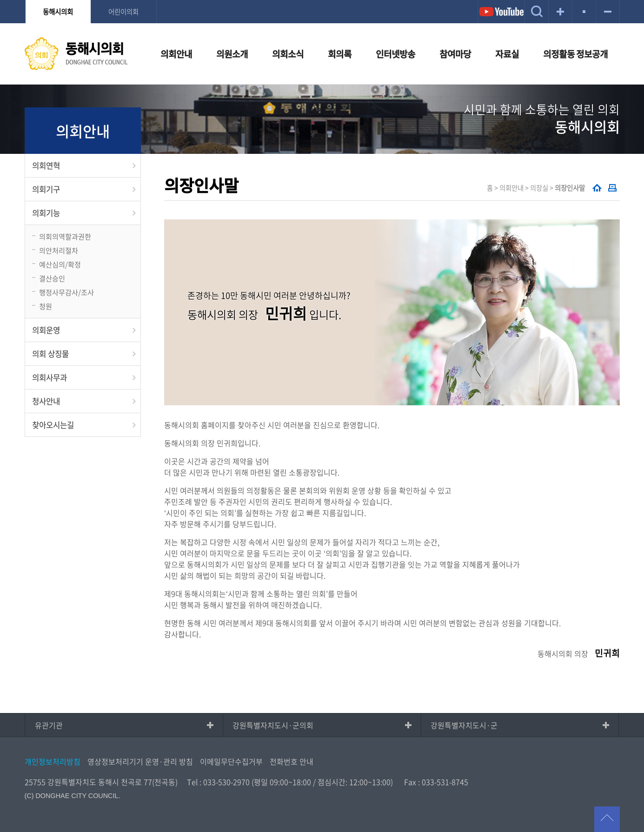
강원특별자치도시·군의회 (273, 725)
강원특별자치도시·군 (464, 725)
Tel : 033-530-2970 (218, 782)
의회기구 (46, 189)
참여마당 (455, 54)
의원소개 (232, 54)
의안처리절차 (59, 250)
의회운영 (46, 330)
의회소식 (288, 54)
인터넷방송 (395, 54)
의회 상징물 (50, 354)
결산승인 (52, 278)
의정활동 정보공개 (575, 54)
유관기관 (49, 725)
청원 (46, 306)
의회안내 (176, 54)
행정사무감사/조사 (66, 292)
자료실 (507, 54)
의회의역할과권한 (65, 236)
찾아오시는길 (53, 425)
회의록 (340, 54)
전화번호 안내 (292, 761)
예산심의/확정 (60, 264)
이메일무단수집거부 (231, 761)
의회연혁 (46, 165)
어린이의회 (123, 12)
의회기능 (46, 213)
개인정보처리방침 (53, 761)
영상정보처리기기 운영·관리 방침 (140, 761)
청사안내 (46, 401)
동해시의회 (58, 12)
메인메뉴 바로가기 (322, 1)
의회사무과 (50, 377)
